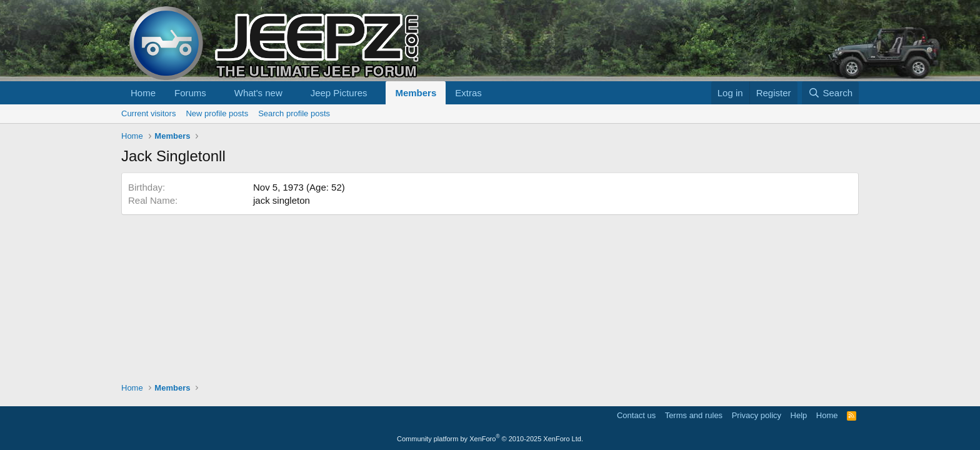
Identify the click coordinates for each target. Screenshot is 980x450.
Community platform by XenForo (490, 439)
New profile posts (217, 113)
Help (799, 415)
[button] (216, 93)
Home (143, 93)
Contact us (636, 415)
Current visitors (148, 113)
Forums (190, 93)
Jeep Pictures (339, 93)
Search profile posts (294, 113)
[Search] (830, 93)
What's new (258, 93)
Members (416, 93)
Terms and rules (694, 415)
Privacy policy (757, 415)
